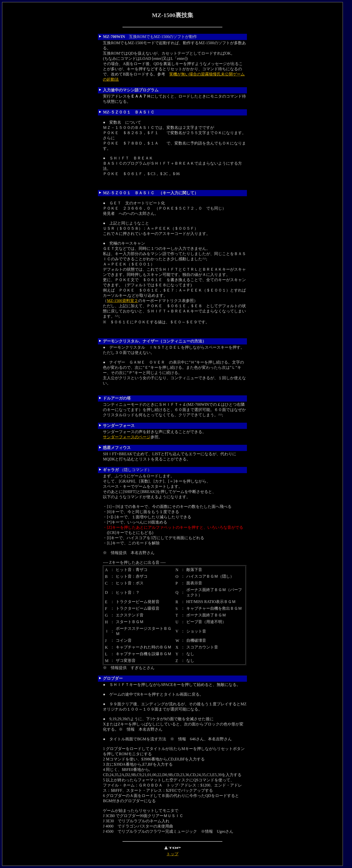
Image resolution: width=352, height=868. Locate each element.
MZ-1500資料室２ (122, 301)
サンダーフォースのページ (127, 437)
